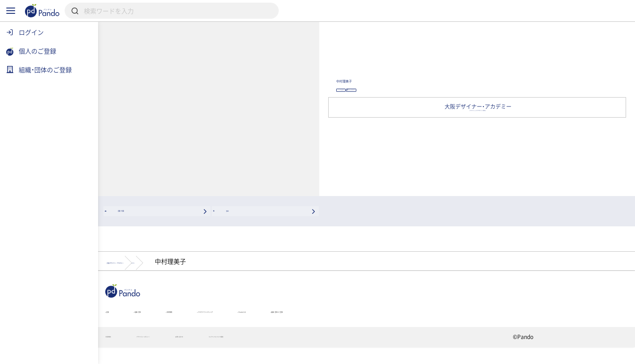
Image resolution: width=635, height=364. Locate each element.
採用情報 (263, 322)
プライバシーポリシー (228, 353)
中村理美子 (452, 79)
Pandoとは (416, 322)
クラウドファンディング (338, 322)
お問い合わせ (297, 353)
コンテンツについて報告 (369, 353)
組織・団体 (209, 322)
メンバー (274, 265)
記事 (160, 322)
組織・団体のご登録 (487, 322)
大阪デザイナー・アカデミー (198, 265)
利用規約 (164, 353)
